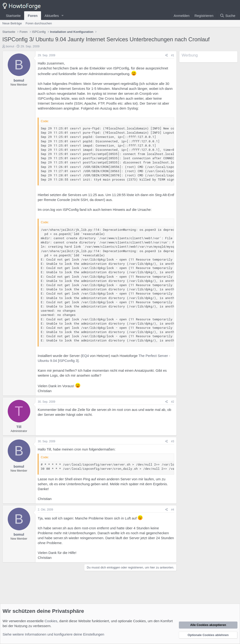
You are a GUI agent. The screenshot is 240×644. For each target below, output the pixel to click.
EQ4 (85, 356)
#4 (173, 510)
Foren (33, 16)
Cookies (51, 621)
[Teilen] (167, 55)
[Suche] (228, 16)
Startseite (13, 16)
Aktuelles (52, 16)
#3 (173, 441)
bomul (10, 46)
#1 (173, 55)
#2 (173, 402)
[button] (63, 16)
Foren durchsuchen (39, 23)
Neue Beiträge (12, 23)
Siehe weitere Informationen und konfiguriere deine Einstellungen (53, 634)
